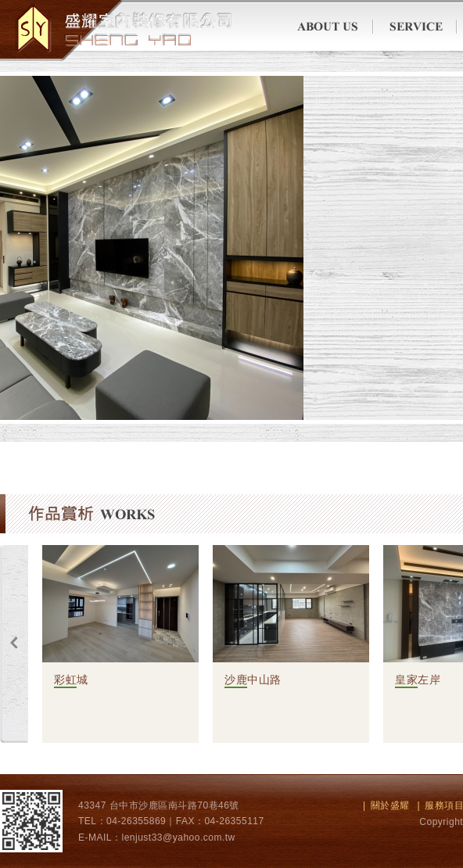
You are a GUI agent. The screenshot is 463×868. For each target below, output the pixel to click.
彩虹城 (71, 680)
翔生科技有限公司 (117, 29)
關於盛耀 (334, 27)
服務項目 (415, 27)
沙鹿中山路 (253, 680)
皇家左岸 (418, 680)
